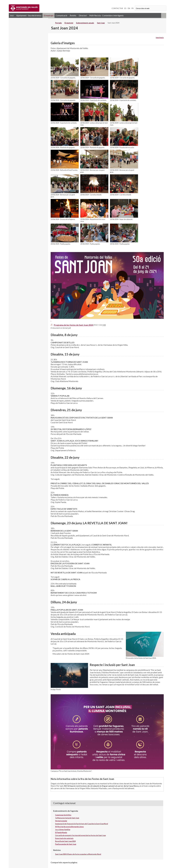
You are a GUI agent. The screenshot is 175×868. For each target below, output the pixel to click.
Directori (83, 15)
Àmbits (73, 15)
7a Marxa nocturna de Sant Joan (67, 818)
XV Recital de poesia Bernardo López (69, 827)
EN (129, 8)
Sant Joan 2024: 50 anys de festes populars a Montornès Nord (78, 854)
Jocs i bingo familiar (63, 830)
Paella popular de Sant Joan (66, 844)
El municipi (48, 15)
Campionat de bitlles (63, 815)
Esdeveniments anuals (85, 23)
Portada (58, 23)
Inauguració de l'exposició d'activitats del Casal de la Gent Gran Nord (82, 824)
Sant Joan (101, 23)
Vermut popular (61, 821)
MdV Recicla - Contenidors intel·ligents (106, 15)
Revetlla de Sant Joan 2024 (65, 841)
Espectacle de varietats (64, 838)
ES (125, 8)
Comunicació (61, 15)
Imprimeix (160, 38)
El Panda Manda (61, 832)
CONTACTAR (117, 8)
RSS (164, 15)
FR (132, 8)
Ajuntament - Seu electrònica (29, 15)
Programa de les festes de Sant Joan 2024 (73, 325)
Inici (12, 15)
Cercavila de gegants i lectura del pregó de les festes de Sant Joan (80, 835)
